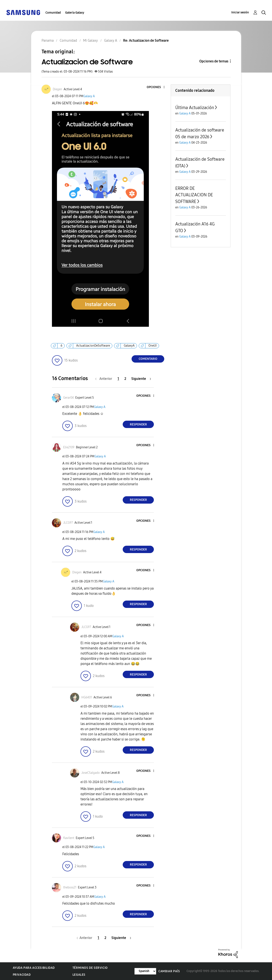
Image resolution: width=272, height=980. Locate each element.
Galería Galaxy (75, 13)
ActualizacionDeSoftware (93, 346)
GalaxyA (129, 346)
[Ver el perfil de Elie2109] (69, 447)
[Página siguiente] (141, 379)
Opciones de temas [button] (214, 61)
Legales (79, 975)
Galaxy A (89, 96)
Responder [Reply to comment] (138, 424)
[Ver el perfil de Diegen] (57, 89)
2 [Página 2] (125, 379)
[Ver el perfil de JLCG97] (68, 523)
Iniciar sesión (240, 12)
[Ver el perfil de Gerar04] (68, 398)
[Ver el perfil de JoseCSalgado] (91, 773)
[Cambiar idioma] (145, 971)
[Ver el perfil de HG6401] (87, 697)
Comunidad (53, 13)
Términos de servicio (90, 968)
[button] (157, 87)
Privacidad (22, 975)
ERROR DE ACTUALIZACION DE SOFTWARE (194, 195)
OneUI (153, 346)
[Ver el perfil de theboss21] (70, 887)
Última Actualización (195, 108)
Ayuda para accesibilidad (34, 968)
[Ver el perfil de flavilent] (69, 838)
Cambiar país (169, 971)
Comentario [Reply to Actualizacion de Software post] (148, 359)
